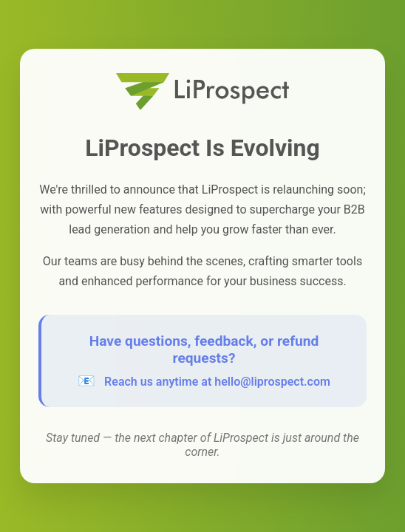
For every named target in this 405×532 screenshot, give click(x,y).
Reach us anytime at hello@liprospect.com (217, 382)
